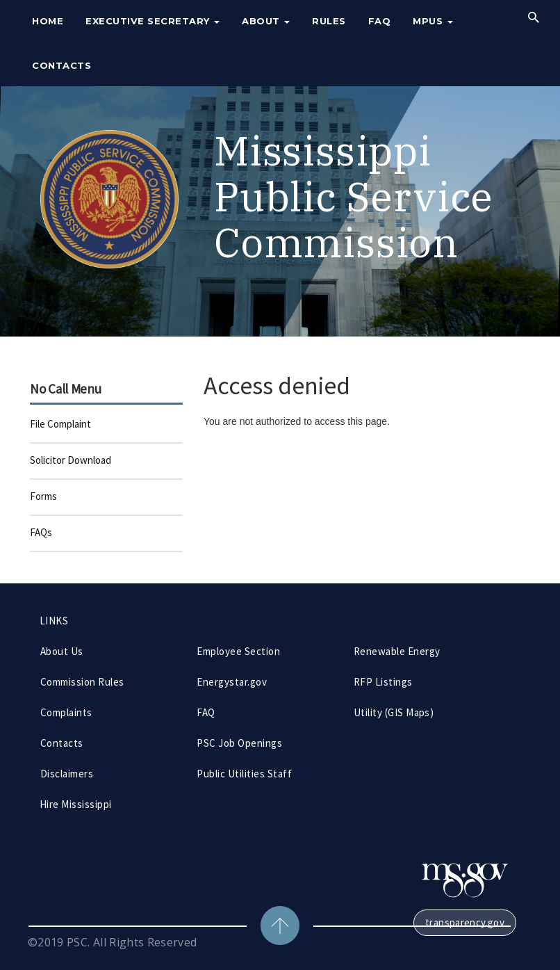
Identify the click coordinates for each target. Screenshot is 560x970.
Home (48, 21)
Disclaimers (67, 774)
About (266, 21)
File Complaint (60, 424)
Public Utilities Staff (244, 774)
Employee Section (238, 651)
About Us (62, 651)
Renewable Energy (397, 651)
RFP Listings (383, 682)
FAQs (41, 532)
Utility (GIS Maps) (394, 712)
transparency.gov (465, 922)
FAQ (380, 21)
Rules (329, 21)
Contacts (61, 65)
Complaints (66, 712)
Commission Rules (82, 682)
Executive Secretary (153, 21)
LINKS (54, 621)
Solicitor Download (71, 460)
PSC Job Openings (239, 743)
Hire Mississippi (76, 804)
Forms (43, 496)
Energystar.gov (232, 682)
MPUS (433, 21)
